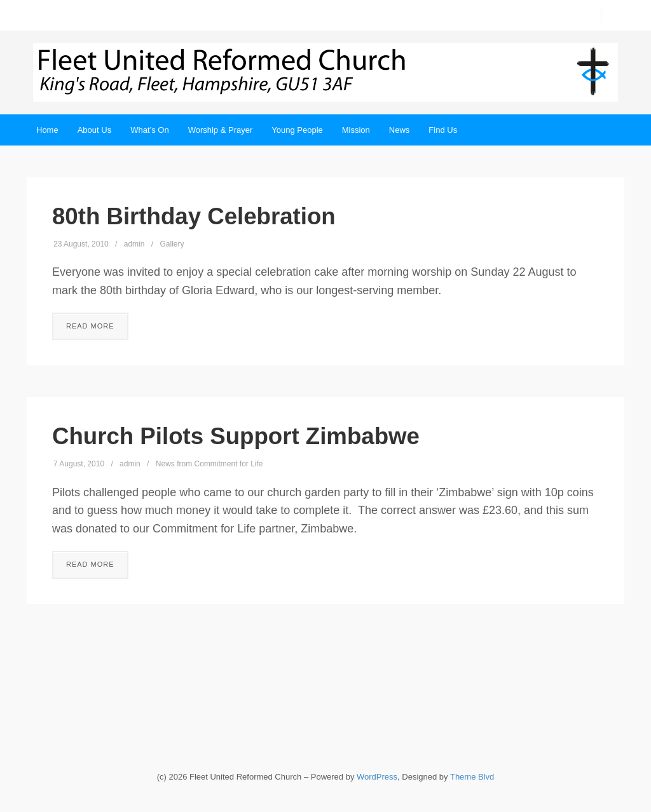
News (400, 130)
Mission (356, 130)
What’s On (149, 130)
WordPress (377, 777)
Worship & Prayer (221, 130)
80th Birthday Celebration (194, 216)
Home (47, 130)
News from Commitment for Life (209, 464)
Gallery (172, 244)
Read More (90, 326)
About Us (94, 130)
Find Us (443, 130)
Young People (297, 130)
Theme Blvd (472, 777)
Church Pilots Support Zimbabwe (236, 436)
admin (134, 244)
